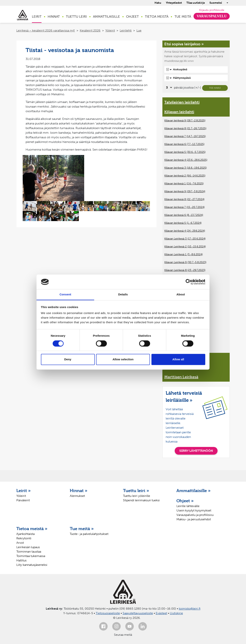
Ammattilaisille (106, 17)
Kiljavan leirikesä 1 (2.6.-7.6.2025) (184, 184)
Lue (139, 30)
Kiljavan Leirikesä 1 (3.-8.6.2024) (184, 254)
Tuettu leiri (76, 17)
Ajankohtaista (25, 534)
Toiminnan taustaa (29, 552)
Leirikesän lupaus (28, 547)
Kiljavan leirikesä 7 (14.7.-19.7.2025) (185, 136)
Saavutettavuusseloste (138, 613)
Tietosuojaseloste (108, 613)
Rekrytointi (24, 538)
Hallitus (21, 560)
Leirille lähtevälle (188, 506)
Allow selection (123, 359)
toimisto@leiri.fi (190, 609)
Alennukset (77, 496)
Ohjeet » (185, 501)
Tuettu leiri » (136, 491)
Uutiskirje (176, 613)
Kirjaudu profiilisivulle (212, 10)
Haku (158, 3)
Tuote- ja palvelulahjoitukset (89, 534)
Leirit (37, 17)
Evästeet (161, 613)
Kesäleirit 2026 (90, 30)
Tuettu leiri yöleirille (137, 496)
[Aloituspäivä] (196, 70)
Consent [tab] (65, 295)
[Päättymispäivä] (196, 78)
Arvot (20, 543)
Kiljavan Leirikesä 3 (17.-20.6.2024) (185, 239)
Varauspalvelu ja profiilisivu (195, 515)
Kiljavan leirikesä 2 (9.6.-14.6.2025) (185, 176)
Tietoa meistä (157, 17)
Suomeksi (216, 3)
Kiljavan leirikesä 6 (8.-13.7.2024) (184, 215)
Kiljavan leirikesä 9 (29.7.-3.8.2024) (185, 191)
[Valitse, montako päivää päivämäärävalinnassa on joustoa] (168, 87)
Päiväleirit (23, 500)
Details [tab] (123, 295)
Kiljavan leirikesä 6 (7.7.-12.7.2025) (184, 144)
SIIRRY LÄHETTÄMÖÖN (196, 451)
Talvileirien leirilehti (182, 102)
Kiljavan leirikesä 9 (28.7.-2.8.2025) (185, 121)
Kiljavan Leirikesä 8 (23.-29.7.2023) (185, 270)
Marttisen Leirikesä (181, 377)
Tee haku (215, 88)
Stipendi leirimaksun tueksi (141, 500)
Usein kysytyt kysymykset (194, 510)
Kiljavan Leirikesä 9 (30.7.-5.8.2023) (185, 262)
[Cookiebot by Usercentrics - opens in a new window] (188, 282)
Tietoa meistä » (32, 529)
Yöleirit (110, 30)
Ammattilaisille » (194, 491)
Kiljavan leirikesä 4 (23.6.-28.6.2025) (186, 160)
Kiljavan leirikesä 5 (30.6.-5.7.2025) (185, 152)
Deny (68, 359)
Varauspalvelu (212, 16)
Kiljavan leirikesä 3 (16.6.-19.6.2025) (186, 168)
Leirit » (24, 491)
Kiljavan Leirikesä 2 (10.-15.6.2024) (185, 247)
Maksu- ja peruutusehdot (194, 519)
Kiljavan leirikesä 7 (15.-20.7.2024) (184, 207)
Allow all (178, 359)
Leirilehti (126, 30)
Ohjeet (132, 17)
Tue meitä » (82, 529)
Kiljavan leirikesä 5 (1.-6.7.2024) (183, 223)
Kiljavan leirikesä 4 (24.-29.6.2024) (185, 231)
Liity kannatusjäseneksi (32, 565)
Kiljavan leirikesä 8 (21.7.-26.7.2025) (185, 128)
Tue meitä (183, 17)
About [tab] (181, 295)
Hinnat (54, 17)
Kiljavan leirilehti (179, 112)
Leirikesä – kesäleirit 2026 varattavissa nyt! (46, 30)
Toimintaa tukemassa (31, 556)
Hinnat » (79, 491)
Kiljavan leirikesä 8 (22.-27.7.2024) (184, 199)
